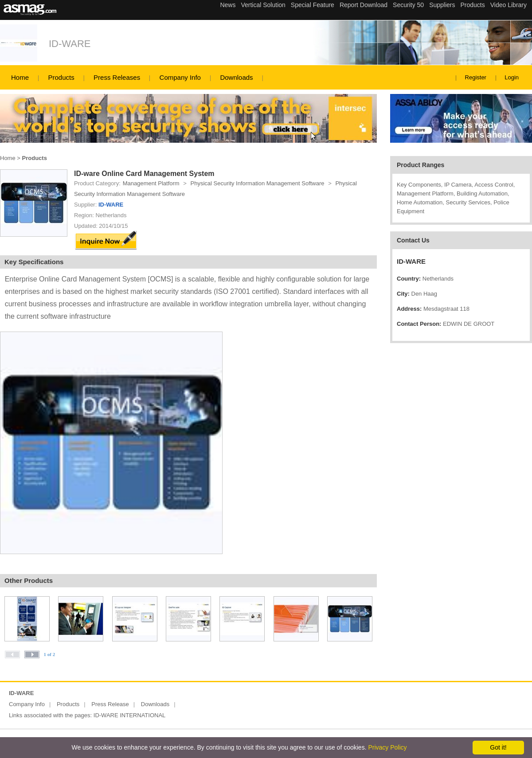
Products (61, 77)
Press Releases (117, 77)
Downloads (236, 77)
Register (476, 77)
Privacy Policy (387, 747)
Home (20, 77)
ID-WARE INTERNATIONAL (130, 715)
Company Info (180, 77)
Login (512, 77)
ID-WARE (70, 44)
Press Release (110, 704)
